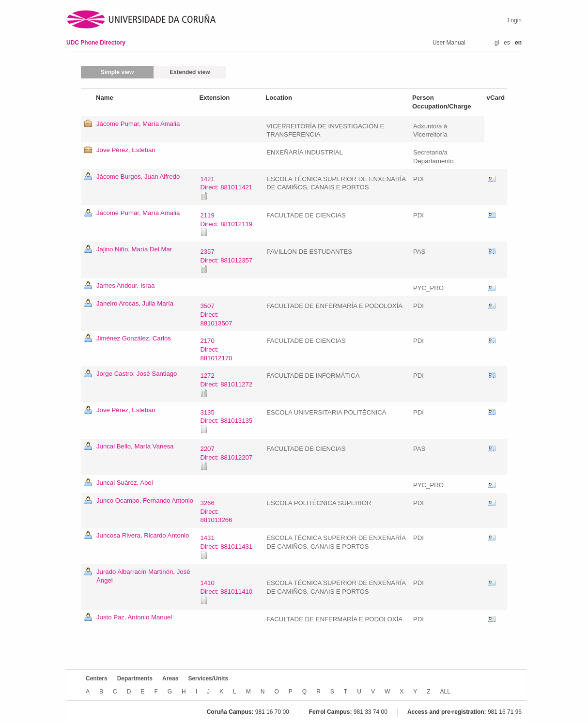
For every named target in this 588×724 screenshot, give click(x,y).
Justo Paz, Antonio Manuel (134, 617)
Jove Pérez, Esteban (126, 150)
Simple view (117, 72)
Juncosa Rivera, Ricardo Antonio (143, 535)
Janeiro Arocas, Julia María (135, 303)
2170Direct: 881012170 (216, 349)
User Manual (449, 43)
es (507, 43)
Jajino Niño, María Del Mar (134, 249)
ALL (445, 692)
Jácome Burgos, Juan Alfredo (138, 177)
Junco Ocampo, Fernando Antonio (145, 501)
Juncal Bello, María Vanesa (135, 446)
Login (515, 20)
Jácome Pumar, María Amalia (138, 124)
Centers (97, 678)
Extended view (190, 72)
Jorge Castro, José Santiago (137, 374)
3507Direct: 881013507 (216, 315)
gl (497, 43)
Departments (135, 678)
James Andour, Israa (125, 285)
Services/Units (208, 678)
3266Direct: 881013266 (216, 512)
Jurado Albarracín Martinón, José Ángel (143, 576)
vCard (492, 179)
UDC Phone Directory (96, 43)
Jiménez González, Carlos (134, 338)
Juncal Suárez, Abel (125, 483)
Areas (170, 678)
